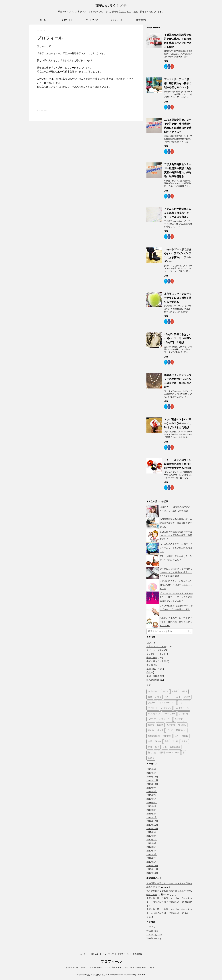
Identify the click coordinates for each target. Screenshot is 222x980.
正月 (177, 736)
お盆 (150, 697)
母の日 (185, 736)
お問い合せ (67, 20)
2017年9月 (152, 832)
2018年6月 (152, 799)
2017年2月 (152, 858)
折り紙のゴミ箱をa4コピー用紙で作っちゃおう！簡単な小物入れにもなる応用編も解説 (176, 572)
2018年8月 (152, 791)
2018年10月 (152, 784)
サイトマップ (92, 20)
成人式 (160, 730)
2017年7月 (152, 840)
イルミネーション (167, 703)
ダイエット (153, 708)
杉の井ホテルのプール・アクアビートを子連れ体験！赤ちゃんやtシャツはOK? (176, 622)
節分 (157, 747)
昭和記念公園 (154, 736)
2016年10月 (152, 873)
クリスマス (184, 703)
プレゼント (184, 714)
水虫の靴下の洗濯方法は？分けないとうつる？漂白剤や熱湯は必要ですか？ (176, 535)
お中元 (175, 692)
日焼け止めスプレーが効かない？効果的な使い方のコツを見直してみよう (176, 585)
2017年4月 (152, 851)
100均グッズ (153, 692)
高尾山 (151, 758)
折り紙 (170, 730)
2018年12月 (152, 777)
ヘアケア (152, 719)
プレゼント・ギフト (156, 654)
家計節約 (171, 725)
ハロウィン (166, 708)
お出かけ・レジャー (156, 646)
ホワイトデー (165, 719)
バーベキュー (169, 714)
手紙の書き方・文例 (156, 661)
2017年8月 (152, 836)
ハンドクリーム (182, 708)
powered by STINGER (136, 975)
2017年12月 (152, 821)
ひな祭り (152, 703)
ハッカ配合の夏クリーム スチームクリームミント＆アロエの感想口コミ (176, 548)
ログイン (151, 927)
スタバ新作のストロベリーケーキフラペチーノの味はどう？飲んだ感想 (178, 423)
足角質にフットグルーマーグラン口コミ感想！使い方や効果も (178, 298)
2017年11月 (152, 825)
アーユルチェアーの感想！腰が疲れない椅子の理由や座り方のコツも (178, 83)
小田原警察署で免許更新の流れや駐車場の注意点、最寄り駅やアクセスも (176, 523)
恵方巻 (151, 730)
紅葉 (165, 747)
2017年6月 (152, 843)
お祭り (158, 697)
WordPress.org (154, 938)
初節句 (151, 725)
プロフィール (117, 20)
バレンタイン (154, 714)
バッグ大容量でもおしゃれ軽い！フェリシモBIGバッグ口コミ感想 (178, 338)
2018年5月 (152, 803)
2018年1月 (152, 817)
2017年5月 (152, 847)
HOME (40, 30)
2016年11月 (152, 869)
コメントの (154, 935)
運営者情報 (141, 20)
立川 (150, 747)
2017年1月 (152, 862)
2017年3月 (152, 854)
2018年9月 (152, 788)
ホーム (43, 20)
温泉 (167, 742)
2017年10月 (152, 828)
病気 (149, 672)
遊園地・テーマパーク (169, 753)
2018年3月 (152, 810)
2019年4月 (152, 773)
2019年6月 (152, 769)
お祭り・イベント (173, 697)
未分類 (150, 665)
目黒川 (184, 742)
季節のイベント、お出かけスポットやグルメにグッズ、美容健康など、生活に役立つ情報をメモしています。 (111, 968)
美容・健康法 (153, 676)
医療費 (160, 725)
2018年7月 (152, 795)
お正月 (184, 692)
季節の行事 (152, 658)
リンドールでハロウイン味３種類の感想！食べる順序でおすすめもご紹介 (178, 464)
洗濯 (150, 742)
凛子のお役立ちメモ (111, 6)
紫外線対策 (175, 747)
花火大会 (152, 753)
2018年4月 (152, 806)
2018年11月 (152, 780)
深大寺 (158, 742)
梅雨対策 (167, 736)
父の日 (175, 742)
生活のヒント (153, 669)
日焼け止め (181, 730)
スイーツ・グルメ (155, 650)
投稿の (152, 931)
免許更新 (179, 719)
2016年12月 (152, 866)
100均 (149, 643)
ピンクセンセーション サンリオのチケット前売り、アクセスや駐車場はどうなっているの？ (176, 597)
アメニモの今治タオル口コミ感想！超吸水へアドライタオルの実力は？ (178, 213)
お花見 (187, 697)
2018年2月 (152, 814)
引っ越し (182, 725)
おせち (165, 692)
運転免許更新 (153, 680)
